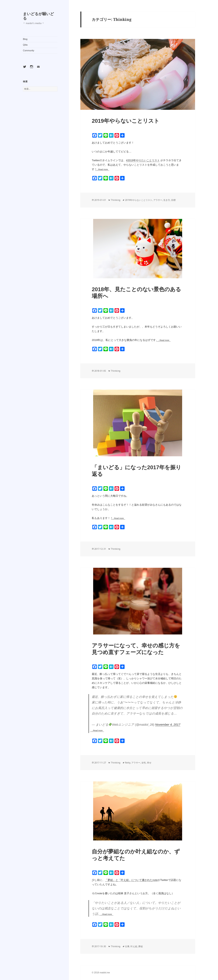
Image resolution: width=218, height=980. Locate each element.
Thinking (115, 200)
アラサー (158, 200)
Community (29, 51)
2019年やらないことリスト (126, 121)
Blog (25, 39)
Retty (128, 763)
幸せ (149, 763)
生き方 (167, 200)
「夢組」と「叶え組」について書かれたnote (131, 880)
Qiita (25, 45)
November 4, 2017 (168, 725)
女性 (144, 763)
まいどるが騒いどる (38, 16)
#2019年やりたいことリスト (143, 160)
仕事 (127, 946)
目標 (173, 200)
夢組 (141, 946)
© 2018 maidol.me (101, 973)
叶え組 (134, 946)
